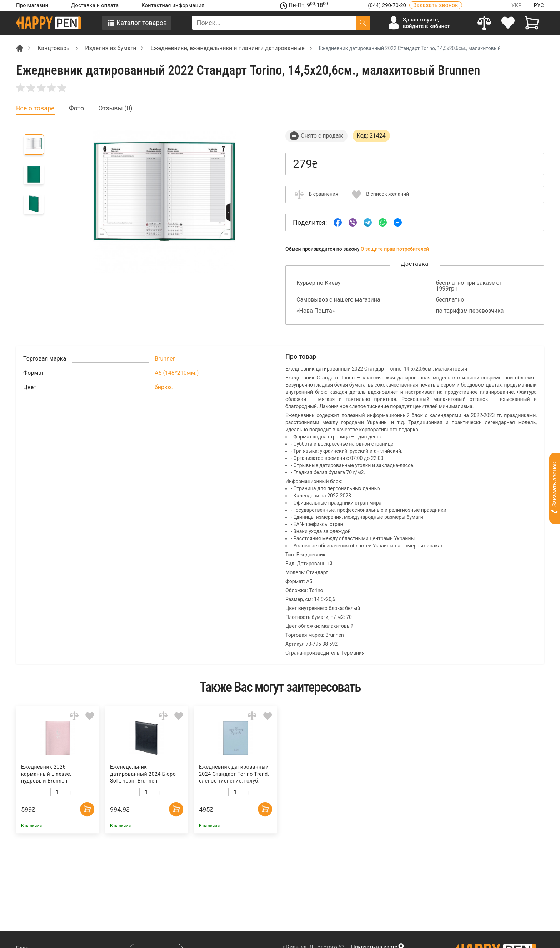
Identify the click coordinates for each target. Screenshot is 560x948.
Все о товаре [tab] (35, 108)
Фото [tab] (77, 108)
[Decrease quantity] (45, 793)
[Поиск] (363, 23)
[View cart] (532, 23)
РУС (539, 5)
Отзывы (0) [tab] (115, 108)
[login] (508, 23)
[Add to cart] (87, 809)
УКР (517, 5)
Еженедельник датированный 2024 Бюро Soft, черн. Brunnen (143, 774)
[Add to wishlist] (90, 716)
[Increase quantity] (70, 793)
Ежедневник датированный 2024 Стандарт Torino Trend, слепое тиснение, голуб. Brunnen (234, 774)
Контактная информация (173, 5)
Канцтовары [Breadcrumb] (54, 48)
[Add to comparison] (74, 716)
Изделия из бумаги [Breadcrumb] (111, 48)
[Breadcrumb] (20, 48)
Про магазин (32, 5)
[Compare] (484, 23)
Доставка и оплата (95, 5)
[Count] (58, 792)
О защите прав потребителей (395, 249)
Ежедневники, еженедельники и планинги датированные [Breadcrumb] (227, 48)
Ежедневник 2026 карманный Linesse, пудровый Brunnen (46, 774)
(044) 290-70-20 (387, 5)
